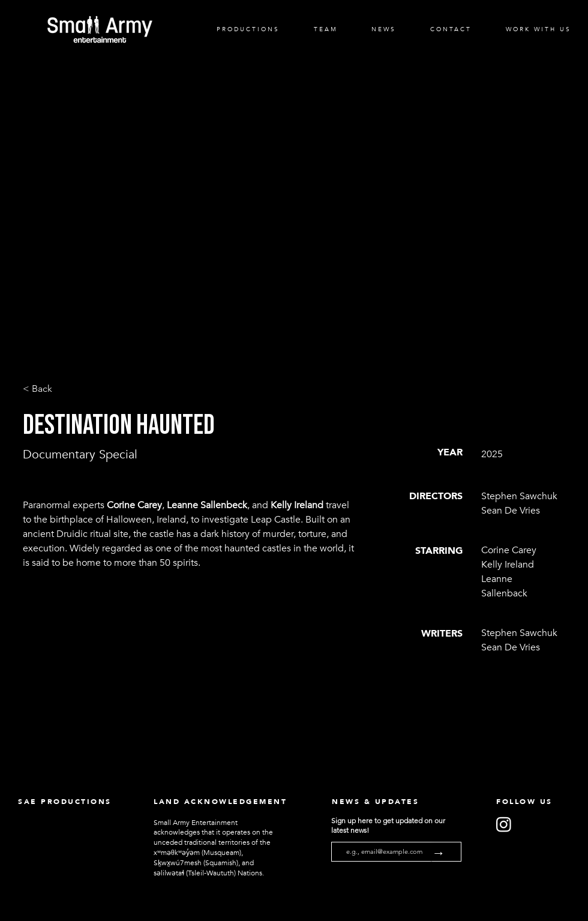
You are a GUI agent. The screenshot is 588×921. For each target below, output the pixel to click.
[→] (447, 853)
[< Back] (62, 389)
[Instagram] (504, 824)
